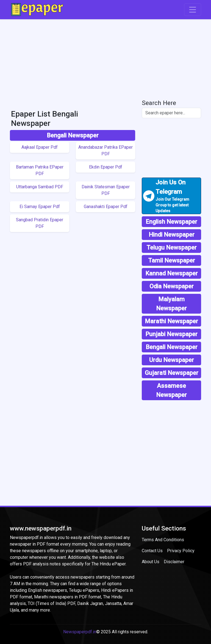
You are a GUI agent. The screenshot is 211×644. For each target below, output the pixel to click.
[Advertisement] (105, 58)
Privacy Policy (181, 551)
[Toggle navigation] (193, 10)
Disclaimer (174, 562)
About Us (151, 562)
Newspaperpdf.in (80, 632)
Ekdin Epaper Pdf (106, 167)
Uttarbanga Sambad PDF (40, 187)
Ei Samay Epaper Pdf (40, 207)
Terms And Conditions (163, 540)
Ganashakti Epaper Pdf (106, 207)
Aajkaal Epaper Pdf (40, 147)
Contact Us (152, 551)
